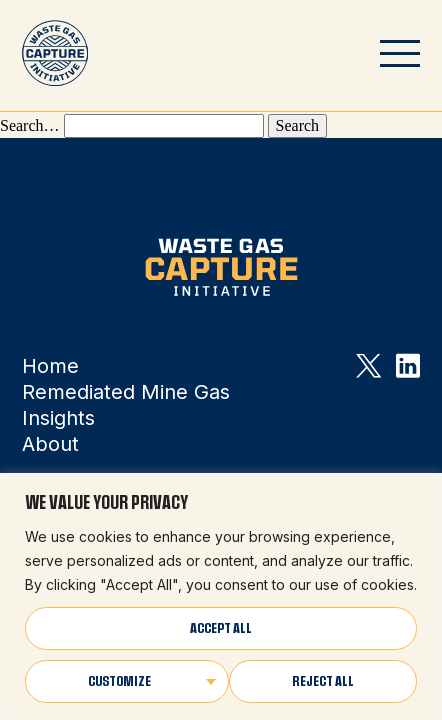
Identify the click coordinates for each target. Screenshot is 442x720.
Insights (58, 418)
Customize (119, 681)
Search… (30, 125)
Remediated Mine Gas (126, 392)
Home (50, 366)
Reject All (323, 681)
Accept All (221, 628)
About (50, 444)
